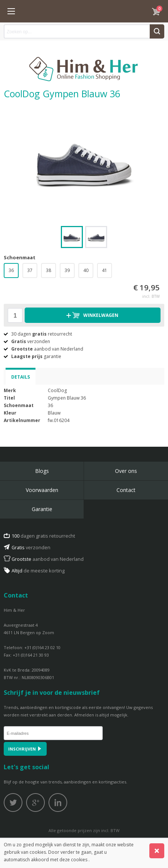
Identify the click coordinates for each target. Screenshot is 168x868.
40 (86, 270)
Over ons (126, 471)
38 (49, 270)
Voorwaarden (42, 490)
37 (30, 270)
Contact (126, 490)
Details (21, 377)
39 (67, 270)
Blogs (42, 471)
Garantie (42, 509)
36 (11, 270)
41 (105, 270)
